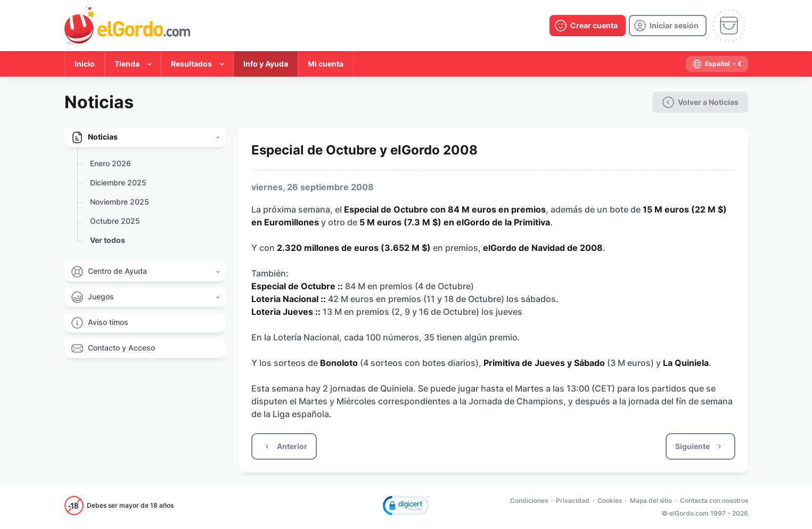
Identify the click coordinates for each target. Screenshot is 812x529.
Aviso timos (108, 322)
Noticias (103, 137)
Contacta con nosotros (714, 500)
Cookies (610, 500)
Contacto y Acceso (121, 348)
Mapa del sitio (651, 500)
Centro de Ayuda (117, 271)
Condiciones (529, 500)
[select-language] (717, 64)
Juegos (101, 296)
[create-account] (588, 26)
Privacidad (573, 500)
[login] (668, 26)
